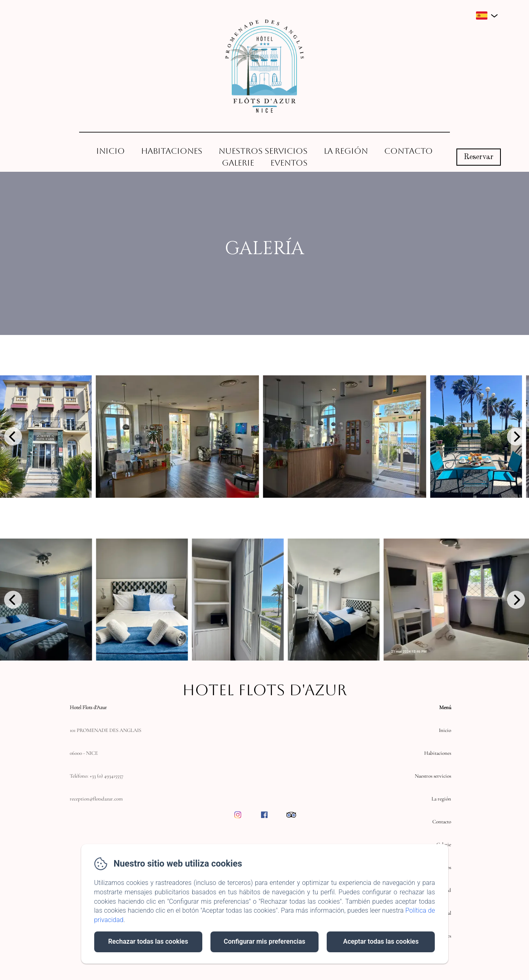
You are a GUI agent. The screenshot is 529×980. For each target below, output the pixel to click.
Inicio (111, 151)
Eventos (289, 163)
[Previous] (13, 437)
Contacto (408, 151)
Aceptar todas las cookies (381, 941)
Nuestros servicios (263, 151)
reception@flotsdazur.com (96, 799)
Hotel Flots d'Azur (264, 690)
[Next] (516, 437)
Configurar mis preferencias (265, 941)
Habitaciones (172, 151)
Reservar (479, 157)
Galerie (238, 163)
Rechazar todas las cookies (148, 941)
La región (346, 151)
